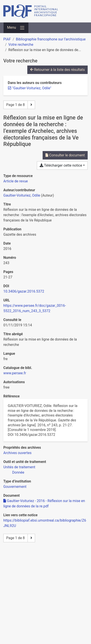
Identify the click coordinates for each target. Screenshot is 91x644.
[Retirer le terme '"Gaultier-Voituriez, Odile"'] (32, 88)
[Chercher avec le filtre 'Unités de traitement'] (19, 467)
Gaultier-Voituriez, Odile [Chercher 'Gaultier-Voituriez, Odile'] (22, 195)
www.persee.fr (15, 373)
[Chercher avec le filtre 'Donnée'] (18, 472)
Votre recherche (21, 45)
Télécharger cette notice (61, 165)
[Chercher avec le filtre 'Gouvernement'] (15, 487)
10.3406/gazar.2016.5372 (24, 291)
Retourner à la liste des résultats (57, 70)
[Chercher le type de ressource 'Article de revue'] (16, 181)
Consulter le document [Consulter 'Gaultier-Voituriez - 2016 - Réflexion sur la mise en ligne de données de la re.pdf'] (65, 155)
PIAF (7, 39)
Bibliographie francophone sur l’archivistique (51, 39)
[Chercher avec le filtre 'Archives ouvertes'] (17, 453)
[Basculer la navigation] (16, 28)
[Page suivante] (31, 105)
